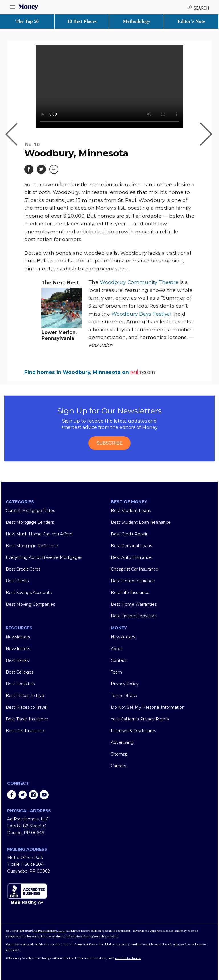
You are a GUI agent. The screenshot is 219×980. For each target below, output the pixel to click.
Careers (118, 766)
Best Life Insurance (130, 593)
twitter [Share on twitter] (23, 795)
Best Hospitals (20, 684)
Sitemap (119, 754)
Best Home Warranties (134, 604)
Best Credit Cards (23, 569)
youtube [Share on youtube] (44, 795)
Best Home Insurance (133, 581)
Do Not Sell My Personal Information (148, 707)
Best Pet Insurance (25, 731)
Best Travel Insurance (27, 719)
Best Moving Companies (30, 604)
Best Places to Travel (27, 707)
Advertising (122, 742)
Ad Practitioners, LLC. (50, 931)
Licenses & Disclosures (133, 731)
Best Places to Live (25, 696)
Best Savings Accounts (29, 593)
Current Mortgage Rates (30, 511)
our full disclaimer (128, 958)
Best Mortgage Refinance (32, 546)
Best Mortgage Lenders (30, 522)
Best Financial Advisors (134, 616)
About (117, 649)
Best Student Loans (131, 511)
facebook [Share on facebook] (12, 795)
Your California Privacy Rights (140, 719)
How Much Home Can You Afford (39, 534)
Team (116, 672)
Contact (119, 660)
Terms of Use (124, 696)
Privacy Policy (125, 684)
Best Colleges (20, 672)
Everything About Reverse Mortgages (44, 557)
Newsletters (18, 637)
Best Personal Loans (131, 546)
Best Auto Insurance (131, 557)
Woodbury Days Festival (141, 314)
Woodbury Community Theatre (139, 282)
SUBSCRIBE (109, 443)
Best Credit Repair (129, 534)
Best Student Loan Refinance (141, 522)
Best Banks (17, 581)
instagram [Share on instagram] (33, 795)
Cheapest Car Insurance (135, 569)
